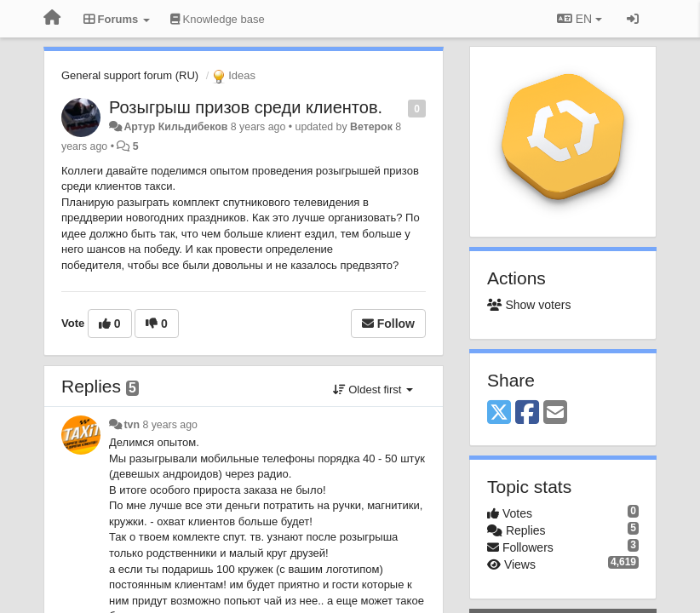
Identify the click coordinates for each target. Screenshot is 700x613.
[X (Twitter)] (499, 413)
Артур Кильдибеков (175, 127)
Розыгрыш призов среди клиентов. (246, 107)
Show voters (529, 305)
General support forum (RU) (130, 75)
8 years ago (170, 425)
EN (580, 19)
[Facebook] (527, 413)
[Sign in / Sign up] (633, 19)
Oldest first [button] (373, 390)
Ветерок (371, 127)
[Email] (555, 413)
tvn (132, 425)
